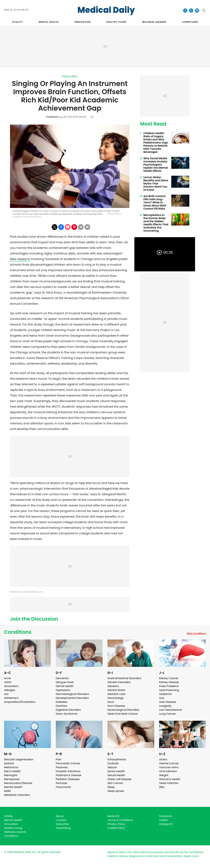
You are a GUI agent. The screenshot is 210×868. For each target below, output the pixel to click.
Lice (162, 698)
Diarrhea (61, 706)
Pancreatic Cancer (68, 763)
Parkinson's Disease (68, 775)
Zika (162, 787)
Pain (59, 759)
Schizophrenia (117, 759)
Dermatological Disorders (72, 694)
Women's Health (170, 779)
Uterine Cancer (169, 763)
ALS (6, 694)
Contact (61, 820)
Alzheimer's (11, 698)
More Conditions (196, 633)
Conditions (18, 632)
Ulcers (163, 759)
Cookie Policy (116, 828)
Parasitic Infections (68, 771)
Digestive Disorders (68, 710)
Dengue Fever (65, 682)
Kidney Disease (169, 682)
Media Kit (113, 816)
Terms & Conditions (120, 820)
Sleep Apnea (116, 791)
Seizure (112, 767)
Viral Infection (168, 771)
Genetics (113, 686)
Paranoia (62, 767)
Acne (7, 678)
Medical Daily (106, 10)
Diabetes (62, 702)
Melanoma (11, 767)
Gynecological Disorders (123, 710)
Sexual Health (116, 775)
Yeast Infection (169, 783)
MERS (7, 791)
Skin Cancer (115, 783)
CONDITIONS (190, 22)
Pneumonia (63, 787)
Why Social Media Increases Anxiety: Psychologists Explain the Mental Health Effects (156, 165)
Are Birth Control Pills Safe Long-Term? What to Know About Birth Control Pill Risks (155, 202)
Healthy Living (13, 828)
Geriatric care (116, 694)
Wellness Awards (154, 22)
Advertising (63, 828)
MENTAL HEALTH (49, 22)
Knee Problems (169, 686)
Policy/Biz (70, 76)
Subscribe (62, 824)
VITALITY (17, 22)
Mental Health (13, 787)
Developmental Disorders (72, 698)
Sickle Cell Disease (119, 779)
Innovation (11, 824)
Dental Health (65, 686)
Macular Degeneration (19, 759)
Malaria (9, 763)
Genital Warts (116, 690)
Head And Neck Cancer (123, 714)
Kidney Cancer (169, 678)
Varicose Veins (169, 767)
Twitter (163, 820)
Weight (164, 775)
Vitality (9, 816)
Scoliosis (113, 763)
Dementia (62, 678)
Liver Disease (168, 702)
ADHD (8, 682)
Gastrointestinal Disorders (124, 678)
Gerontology (116, 698)
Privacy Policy (116, 824)
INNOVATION (82, 22)
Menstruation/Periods (18, 783)
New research (20, 259)
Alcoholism (11, 686)
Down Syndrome (67, 714)
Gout (111, 702)
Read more (191, 856)
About (60, 816)
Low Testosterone (170, 710)
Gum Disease (116, 706)
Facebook (166, 816)
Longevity (165, 706)
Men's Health (12, 771)
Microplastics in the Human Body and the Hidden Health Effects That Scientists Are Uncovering (156, 223)
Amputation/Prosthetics (20, 702)
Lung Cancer (168, 714)
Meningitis (11, 775)
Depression (63, 690)
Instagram (166, 824)
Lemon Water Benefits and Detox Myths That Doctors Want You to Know (156, 184)
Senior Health (116, 771)
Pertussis (62, 783)
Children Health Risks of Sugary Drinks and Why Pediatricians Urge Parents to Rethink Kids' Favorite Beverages (156, 143)
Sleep (111, 787)
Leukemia (165, 694)
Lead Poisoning (169, 690)
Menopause (12, 779)
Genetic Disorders (119, 682)
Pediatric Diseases (68, 779)
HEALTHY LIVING (116, 22)
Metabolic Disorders (17, 795)
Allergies (10, 690)
